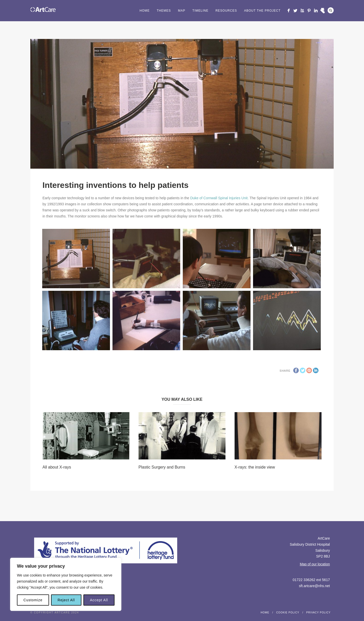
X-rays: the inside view (255, 467)
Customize (33, 600)
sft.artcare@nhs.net (314, 586)
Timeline (200, 11)
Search (331, 10)
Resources (226, 11)
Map (182, 11)
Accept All (99, 600)
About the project (262, 11)
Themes (164, 11)
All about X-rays (57, 467)
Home (145, 11)
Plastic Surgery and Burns (162, 467)
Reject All (66, 600)
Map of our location (315, 564)
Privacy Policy (318, 613)
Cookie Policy (288, 613)
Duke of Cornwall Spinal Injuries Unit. (219, 198)
